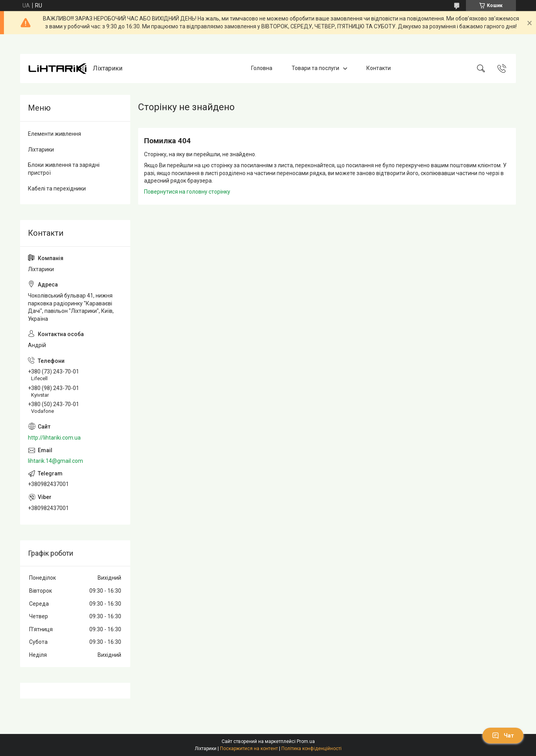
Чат (503, 736)
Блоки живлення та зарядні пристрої (64, 169)
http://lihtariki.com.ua (54, 438)
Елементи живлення (55, 134)
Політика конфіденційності (311, 749)
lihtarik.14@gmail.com (55, 461)
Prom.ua (306, 741)
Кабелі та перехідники (57, 189)
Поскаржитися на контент (249, 749)
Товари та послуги (315, 68)
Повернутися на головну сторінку (187, 192)
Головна (262, 68)
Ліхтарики (41, 150)
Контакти (379, 68)
